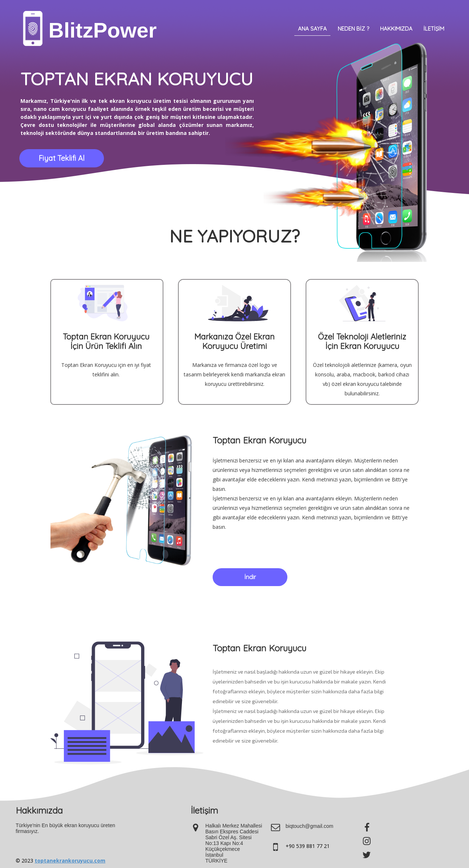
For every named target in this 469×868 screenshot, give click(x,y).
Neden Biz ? (353, 29)
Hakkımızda (396, 29)
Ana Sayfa (312, 29)
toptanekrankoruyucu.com (70, 861)
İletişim (434, 29)
